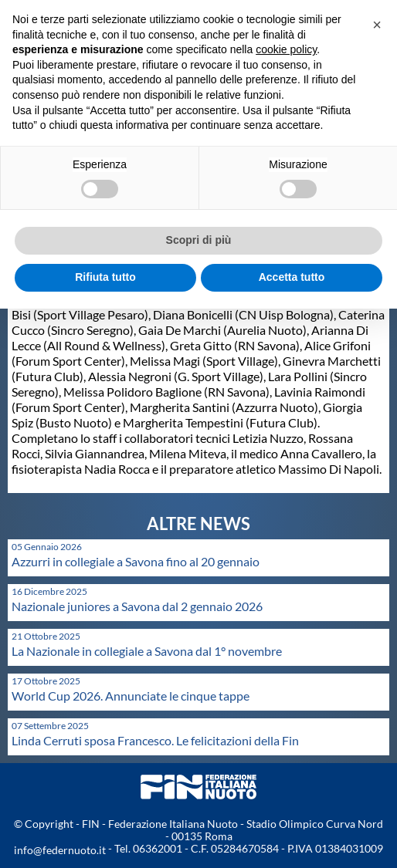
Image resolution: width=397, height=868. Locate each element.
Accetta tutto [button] (292, 277)
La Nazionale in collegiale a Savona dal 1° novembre (147, 651)
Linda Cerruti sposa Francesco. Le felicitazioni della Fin (155, 740)
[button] (377, 25)
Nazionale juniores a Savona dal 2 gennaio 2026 (137, 606)
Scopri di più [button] (199, 240)
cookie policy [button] (286, 49)
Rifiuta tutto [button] (105, 277)
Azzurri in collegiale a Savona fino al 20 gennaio (136, 561)
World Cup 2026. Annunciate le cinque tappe (131, 696)
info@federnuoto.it (60, 850)
